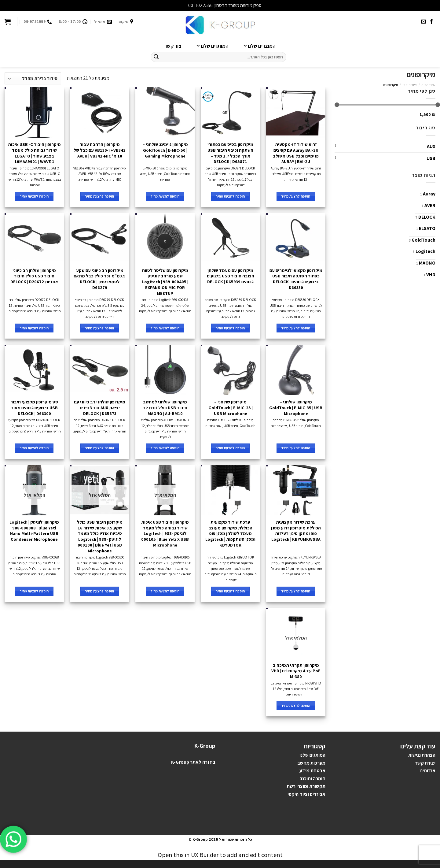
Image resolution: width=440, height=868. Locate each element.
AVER (430, 205)
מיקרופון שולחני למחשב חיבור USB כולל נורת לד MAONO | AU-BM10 (165, 408)
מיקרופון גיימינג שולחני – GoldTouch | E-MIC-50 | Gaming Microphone (165, 150)
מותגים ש (314, 755)
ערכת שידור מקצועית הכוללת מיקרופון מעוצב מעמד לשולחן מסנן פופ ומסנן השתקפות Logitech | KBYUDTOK (230, 534)
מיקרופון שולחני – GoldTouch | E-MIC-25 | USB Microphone (231, 408)
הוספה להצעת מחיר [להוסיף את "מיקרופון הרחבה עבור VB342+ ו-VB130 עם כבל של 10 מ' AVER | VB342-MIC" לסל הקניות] (100, 196)
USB (431, 158)
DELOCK (427, 217)
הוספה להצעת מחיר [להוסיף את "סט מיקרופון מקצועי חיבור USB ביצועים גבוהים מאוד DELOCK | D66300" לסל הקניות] (34, 448)
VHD (431, 274)
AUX (431, 146)
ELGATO (427, 228)
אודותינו (427, 771)
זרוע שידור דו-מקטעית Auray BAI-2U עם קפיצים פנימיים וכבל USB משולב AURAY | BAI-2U (296, 153)
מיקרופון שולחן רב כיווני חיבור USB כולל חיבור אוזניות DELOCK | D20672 (34, 276)
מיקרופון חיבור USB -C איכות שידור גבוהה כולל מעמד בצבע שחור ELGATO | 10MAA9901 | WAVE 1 (34, 153)
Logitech (425, 251)
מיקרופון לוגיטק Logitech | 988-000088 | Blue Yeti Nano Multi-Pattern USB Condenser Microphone (34, 531)
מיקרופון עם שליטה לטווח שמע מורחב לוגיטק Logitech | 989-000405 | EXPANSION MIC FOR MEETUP (165, 282)
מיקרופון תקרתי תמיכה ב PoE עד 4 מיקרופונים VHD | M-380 (296, 671)
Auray (429, 194)
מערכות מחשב (311, 763)
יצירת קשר (425, 763)
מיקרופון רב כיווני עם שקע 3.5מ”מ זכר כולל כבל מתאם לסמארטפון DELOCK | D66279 (100, 279)
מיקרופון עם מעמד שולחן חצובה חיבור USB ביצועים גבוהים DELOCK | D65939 (231, 276)
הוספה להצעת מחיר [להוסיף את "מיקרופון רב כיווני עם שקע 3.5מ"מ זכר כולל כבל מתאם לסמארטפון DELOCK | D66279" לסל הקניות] (100, 328)
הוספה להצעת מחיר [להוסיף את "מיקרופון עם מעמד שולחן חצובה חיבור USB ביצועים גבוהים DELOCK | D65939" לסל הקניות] (230, 328)
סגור (183, 5)
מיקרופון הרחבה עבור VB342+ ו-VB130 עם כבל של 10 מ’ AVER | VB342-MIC (100, 150)
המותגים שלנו (211, 46)
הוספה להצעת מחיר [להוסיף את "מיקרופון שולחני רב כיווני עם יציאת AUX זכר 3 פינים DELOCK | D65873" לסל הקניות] (100, 448)
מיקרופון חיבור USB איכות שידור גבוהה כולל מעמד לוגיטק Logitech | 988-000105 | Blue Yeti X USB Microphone (165, 534)
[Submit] (156, 57)
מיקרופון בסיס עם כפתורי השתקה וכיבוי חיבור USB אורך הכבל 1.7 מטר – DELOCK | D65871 (230, 153)
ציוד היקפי (410, 85)
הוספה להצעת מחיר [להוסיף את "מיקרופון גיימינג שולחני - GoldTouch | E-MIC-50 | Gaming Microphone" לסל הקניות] (165, 196)
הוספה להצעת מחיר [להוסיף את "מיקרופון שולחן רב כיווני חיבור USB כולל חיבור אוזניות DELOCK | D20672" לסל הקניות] (34, 328)
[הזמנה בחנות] (33, 78)
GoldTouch (424, 240)
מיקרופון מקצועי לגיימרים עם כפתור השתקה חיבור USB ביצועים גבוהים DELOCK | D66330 (296, 279)
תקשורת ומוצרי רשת (306, 786)
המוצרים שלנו (258, 46)
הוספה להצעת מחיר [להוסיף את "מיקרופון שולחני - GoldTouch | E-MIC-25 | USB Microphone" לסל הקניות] (230, 448)
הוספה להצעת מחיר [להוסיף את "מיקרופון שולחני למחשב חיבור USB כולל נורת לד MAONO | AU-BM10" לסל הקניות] (165, 448)
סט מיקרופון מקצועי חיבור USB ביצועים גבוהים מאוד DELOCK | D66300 (34, 408)
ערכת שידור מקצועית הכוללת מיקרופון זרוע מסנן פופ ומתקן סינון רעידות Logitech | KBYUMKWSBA (296, 531)
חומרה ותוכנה (312, 779)
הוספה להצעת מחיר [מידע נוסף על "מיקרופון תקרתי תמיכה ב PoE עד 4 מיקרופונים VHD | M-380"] (296, 705)
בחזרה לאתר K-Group (193, 762)
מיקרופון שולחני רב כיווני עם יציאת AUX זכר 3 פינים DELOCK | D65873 (100, 408)
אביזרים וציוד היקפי (306, 794)
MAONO (427, 263)
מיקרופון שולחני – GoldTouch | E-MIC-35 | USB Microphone (296, 408)
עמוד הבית (428, 85)
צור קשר (173, 46)
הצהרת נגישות (422, 755)
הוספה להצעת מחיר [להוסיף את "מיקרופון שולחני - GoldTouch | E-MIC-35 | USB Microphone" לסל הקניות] (296, 448)
